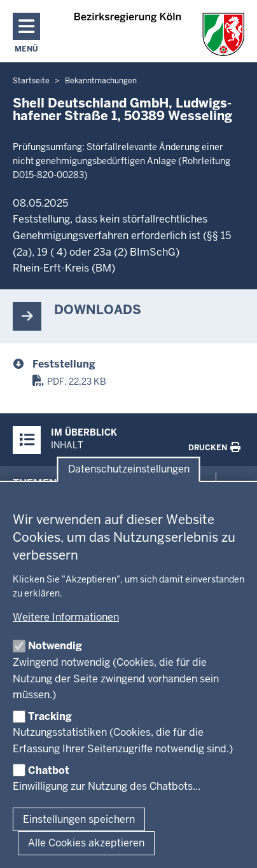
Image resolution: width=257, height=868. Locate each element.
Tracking (50, 716)
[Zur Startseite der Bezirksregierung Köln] (159, 34)
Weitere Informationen (66, 617)
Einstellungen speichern (79, 819)
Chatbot (49, 770)
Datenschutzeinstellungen (129, 470)
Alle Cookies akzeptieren (86, 843)
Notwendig (55, 646)
